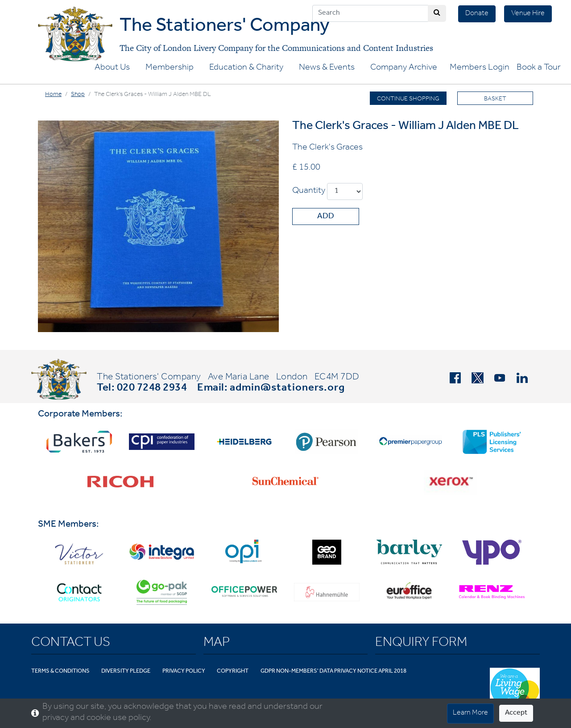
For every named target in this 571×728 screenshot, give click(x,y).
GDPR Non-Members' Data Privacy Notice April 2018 (333, 672)
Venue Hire (528, 14)
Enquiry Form (421, 644)
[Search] (370, 13)
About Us (112, 68)
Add (326, 217)
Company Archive (404, 68)
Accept (516, 713)
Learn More (470, 713)
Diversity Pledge (126, 672)
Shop (78, 95)
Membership (170, 68)
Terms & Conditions (60, 672)
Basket (495, 100)
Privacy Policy (184, 672)
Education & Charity (246, 68)
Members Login (480, 68)
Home (53, 95)
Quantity (309, 191)
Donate (477, 14)
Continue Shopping (408, 100)
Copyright (233, 672)
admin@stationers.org (287, 389)
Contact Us (71, 644)
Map (217, 644)
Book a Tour (539, 68)
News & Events (327, 68)
